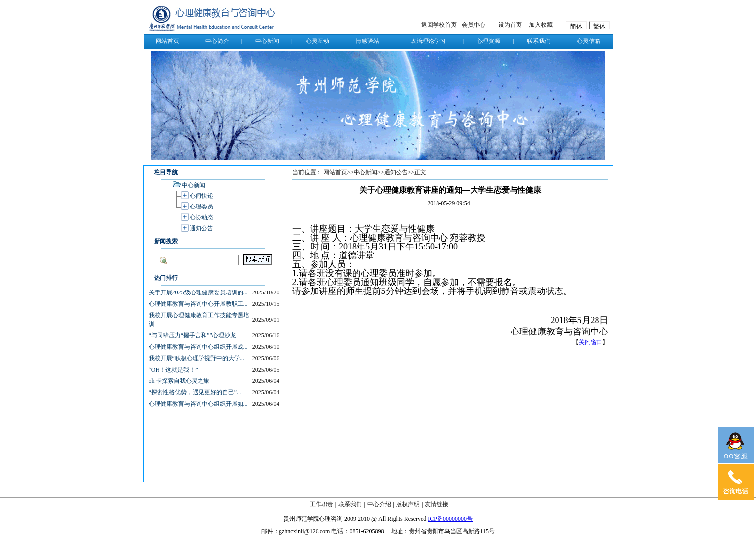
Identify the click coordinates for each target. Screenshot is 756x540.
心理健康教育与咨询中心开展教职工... (198, 304)
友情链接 (437, 504)
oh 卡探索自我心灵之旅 (179, 381)
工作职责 (321, 504)
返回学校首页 (439, 25)
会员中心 (474, 25)
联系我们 (350, 504)
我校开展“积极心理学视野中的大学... (197, 358)
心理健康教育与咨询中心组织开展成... (198, 347)
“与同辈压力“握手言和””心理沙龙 (192, 335)
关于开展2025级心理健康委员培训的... (198, 292)
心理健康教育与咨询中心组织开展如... (198, 404)
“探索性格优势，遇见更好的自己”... (195, 392)
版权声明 (408, 504)
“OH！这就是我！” (173, 370)
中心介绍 (379, 504)
